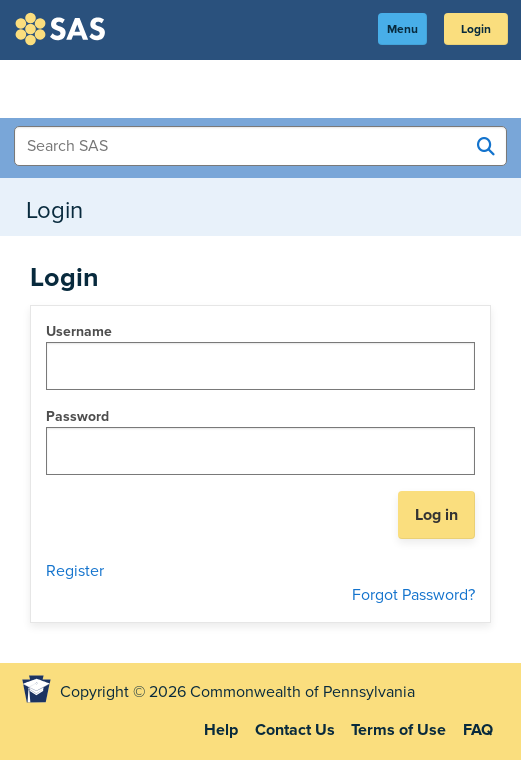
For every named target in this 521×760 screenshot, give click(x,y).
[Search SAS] (486, 147)
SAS (63, 29)
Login (476, 29)
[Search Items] (260, 146)
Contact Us (295, 730)
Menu (402, 29)
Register (75, 571)
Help (221, 730)
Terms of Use (398, 730)
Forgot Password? (413, 595)
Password (77, 416)
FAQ (478, 730)
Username (79, 331)
